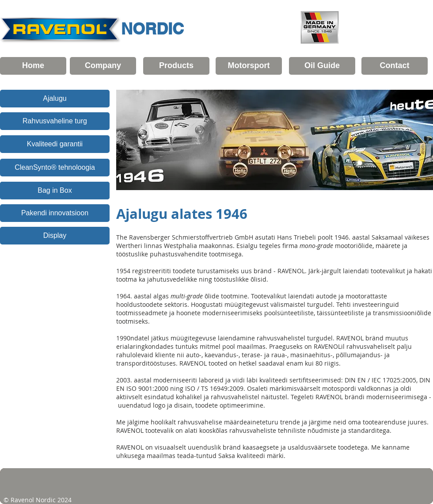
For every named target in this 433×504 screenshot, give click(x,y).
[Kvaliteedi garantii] (55, 144)
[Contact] (395, 66)
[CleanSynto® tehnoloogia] (55, 168)
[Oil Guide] (322, 66)
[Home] (33, 66)
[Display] (55, 236)
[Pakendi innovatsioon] (55, 213)
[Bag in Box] (55, 191)
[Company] (103, 66)
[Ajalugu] (55, 99)
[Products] (176, 66)
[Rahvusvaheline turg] (55, 121)
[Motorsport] (249, 66)
